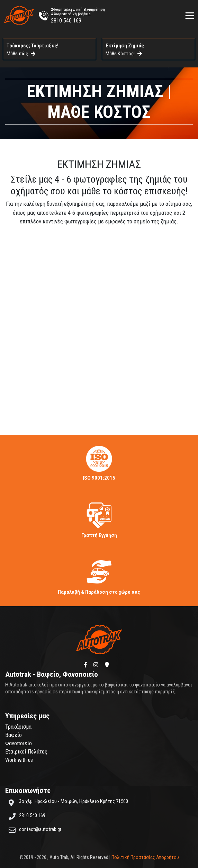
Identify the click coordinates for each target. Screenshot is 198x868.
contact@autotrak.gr (40, 829)
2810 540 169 (66, 21)
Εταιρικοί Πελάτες (26, 752)
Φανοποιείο (19, 743)
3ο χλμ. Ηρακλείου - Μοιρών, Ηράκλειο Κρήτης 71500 (74, 801)
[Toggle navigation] (190, 16)
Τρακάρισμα (18, 727)
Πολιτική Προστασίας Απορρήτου (145, 857)
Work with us (19, 760)
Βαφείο (13, 735)
